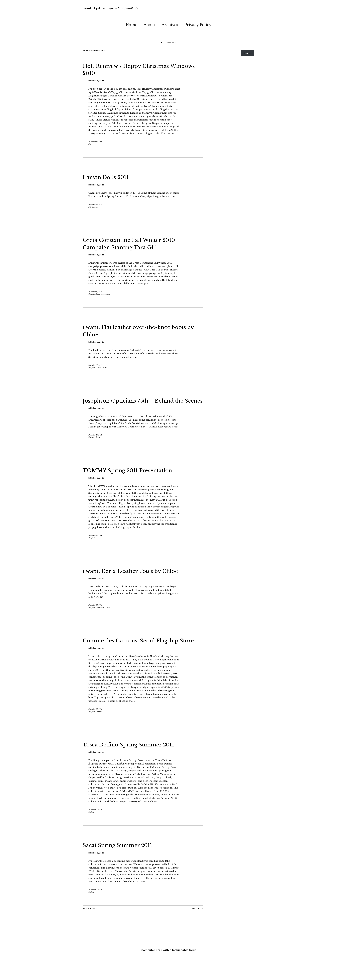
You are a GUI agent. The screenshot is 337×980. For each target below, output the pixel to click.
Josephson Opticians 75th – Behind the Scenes (142, 404)
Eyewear (92, 444)
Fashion (95, 207)
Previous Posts (90, 923)
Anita (102, 81)
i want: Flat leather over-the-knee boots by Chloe (134, 330)
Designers (92, 367)
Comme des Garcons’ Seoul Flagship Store (139, 651)
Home (131, 25)
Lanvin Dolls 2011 (110, 177)
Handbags (101, 615)
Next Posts (197, 923)
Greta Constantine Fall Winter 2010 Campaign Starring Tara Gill (137, 243)
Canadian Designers (96, 294)
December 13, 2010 (95, 543)
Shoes (105, 367)
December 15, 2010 (95, 142)
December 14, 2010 (95, 205)
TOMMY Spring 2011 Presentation (136, 477)
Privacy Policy (198, 25)
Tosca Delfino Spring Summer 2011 (137, 759)
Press (98, 444)
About (149, 25)
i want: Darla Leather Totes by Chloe (139, 578)
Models (107, 294)
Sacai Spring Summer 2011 (124, 859)
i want (99, 367)
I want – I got (91, 8)
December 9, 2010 (95, 824)
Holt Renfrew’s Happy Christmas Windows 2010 (134, 69)
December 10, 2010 (95, 724)
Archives (170, 25)
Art (90, 144)
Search (248, 53)
